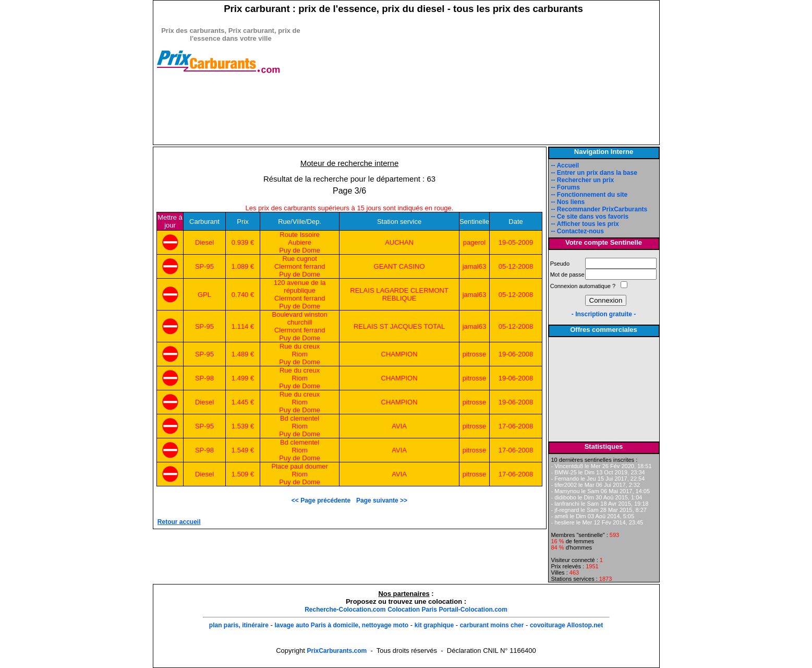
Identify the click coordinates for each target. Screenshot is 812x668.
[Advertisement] (231, 129)
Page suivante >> (382, 500)
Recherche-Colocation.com (345, 610)
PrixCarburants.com (337, 651)
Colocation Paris (412, 610)
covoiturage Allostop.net (566, 625)
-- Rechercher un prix (583, 180)
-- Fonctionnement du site (590, 195)
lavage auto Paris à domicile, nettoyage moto (341, 625)
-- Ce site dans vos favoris (590, 217)
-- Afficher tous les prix (585, 224)
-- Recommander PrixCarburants (599, 209)
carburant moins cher (492, 625)
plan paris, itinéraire (239, 625)
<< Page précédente (323, 500)
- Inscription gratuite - (604, 314)
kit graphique (434, 625)
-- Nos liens (568, 202)
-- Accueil (565, 165)
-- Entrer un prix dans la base (594, 173)
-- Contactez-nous (578, 231)
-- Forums (566, 187)
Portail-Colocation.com (473, 610)
